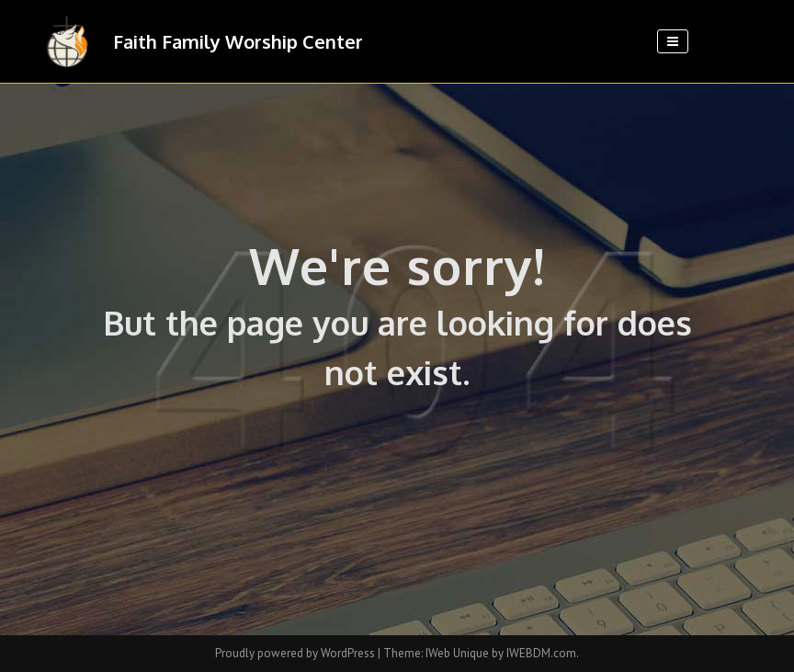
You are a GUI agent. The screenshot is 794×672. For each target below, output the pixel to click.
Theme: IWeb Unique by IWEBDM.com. (481, 653)
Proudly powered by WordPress (296, 653)
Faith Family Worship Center (238, 41)
